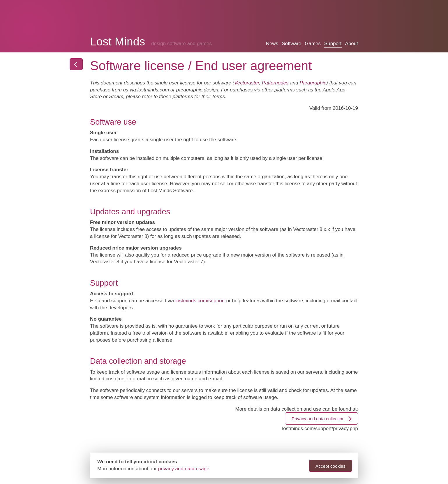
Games (313, 44)
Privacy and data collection (322, 419)
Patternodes (275, 83)
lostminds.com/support (200, 301)
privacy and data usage (184, 469)
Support (333, 44)
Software (291, 44)
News (272, 44)
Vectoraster (247, 83)
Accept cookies (330, 466)
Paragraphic (313, 83)
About (352, 44)
